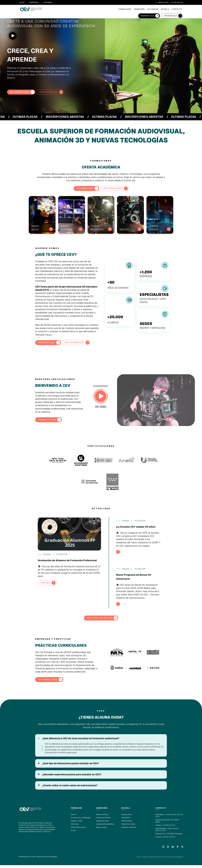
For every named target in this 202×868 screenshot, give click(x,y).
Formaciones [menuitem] (70, 10)
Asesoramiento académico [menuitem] (105, 827)
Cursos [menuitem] (73, 834)
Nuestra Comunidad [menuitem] (128, 827)
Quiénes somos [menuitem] (127, 818)
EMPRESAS (34, 2)
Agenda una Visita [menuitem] (102, 824)
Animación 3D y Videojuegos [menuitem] (81, 821)
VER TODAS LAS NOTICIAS (99, 621)
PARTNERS (47, 2)
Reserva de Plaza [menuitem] (102, 818)
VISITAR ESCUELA (170, 9)
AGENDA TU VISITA (48, 419)
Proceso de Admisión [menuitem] (103, 821)
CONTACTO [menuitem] (116, 10)
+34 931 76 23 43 (169, 840)
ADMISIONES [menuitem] (83, 10)
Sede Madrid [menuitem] (126, 821)
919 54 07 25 (162, 2)
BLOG (22, 2)
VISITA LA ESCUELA (52, 92)
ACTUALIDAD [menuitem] (95, 10)
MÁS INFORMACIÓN (78, 342)
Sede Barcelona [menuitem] (127, 824)
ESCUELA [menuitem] (106, 10)
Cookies (156, 860)
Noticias (47, 554)
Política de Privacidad (167, 860)
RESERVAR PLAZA (147, 9)
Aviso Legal (148, 860)
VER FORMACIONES (21, 92)
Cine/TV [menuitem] (74, 818)
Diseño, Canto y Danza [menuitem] (78, 830)
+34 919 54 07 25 (169, 828)
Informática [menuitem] (75, 827)
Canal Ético (180, 860)
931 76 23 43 (177, 2)
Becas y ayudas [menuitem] (101, 830)
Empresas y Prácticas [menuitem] (129, 830)
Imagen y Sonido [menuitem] (76, 824)
